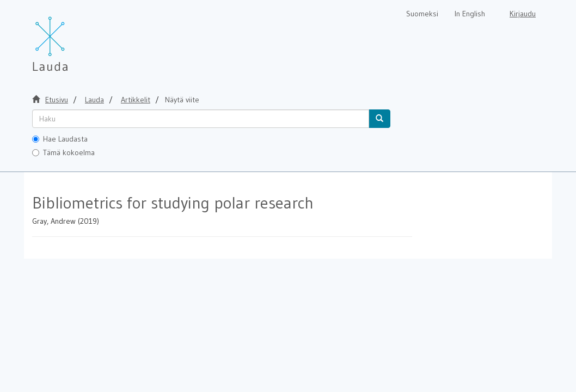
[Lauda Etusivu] (73, 38)
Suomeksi (422, 14)
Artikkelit (136, 100)
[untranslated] (201, 119)
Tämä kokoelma (63, 152)
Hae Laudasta (60, 139)
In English (470, 14)
